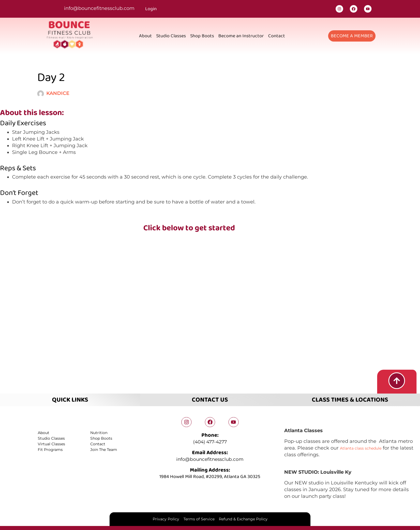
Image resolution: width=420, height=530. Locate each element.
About (145, 36)
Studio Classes (171, 36)
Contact (277, 36)
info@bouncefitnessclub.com (99, 8)
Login (151, 9)
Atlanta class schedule (367, 447)
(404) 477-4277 (210, 442)
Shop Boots (202, 36)
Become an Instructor (241, 36)
